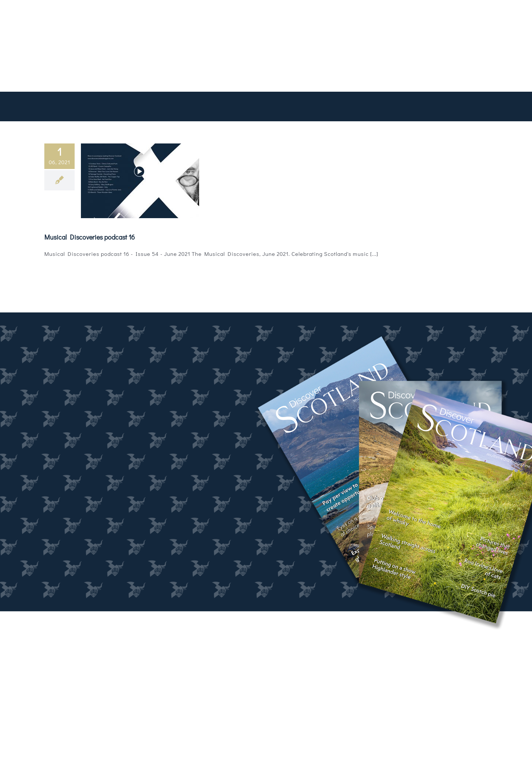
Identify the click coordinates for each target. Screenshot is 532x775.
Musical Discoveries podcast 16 (90, 237)
